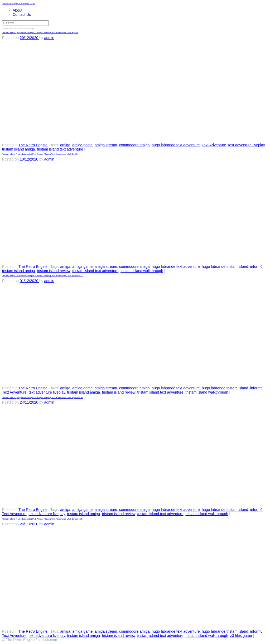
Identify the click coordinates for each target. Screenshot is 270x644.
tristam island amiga (19, 149)
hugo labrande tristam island (225, 267)
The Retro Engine (33, 145)
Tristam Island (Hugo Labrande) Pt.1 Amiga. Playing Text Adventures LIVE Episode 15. (43, 519)
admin (49, 38)
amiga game (82, 145)
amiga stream (106, 145)
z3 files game (241, 636)
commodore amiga (134, 145)
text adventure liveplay (246, 145)
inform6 (256, 267)
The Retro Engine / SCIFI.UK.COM (18, 3)
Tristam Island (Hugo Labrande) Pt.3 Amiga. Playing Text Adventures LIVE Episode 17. (43, 276)
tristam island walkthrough (142, 271)
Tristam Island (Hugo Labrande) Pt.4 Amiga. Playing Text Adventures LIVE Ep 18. (40, 154)
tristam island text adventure (60, 149)
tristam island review (54, 271)
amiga (65, 145)
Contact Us (22, 14)
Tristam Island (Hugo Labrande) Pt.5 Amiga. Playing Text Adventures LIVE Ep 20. (40, 33)
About (18, 10)
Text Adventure (214, 145)
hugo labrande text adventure (176, 145)
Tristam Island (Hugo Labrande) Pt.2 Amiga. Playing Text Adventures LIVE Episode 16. (43, 397)
